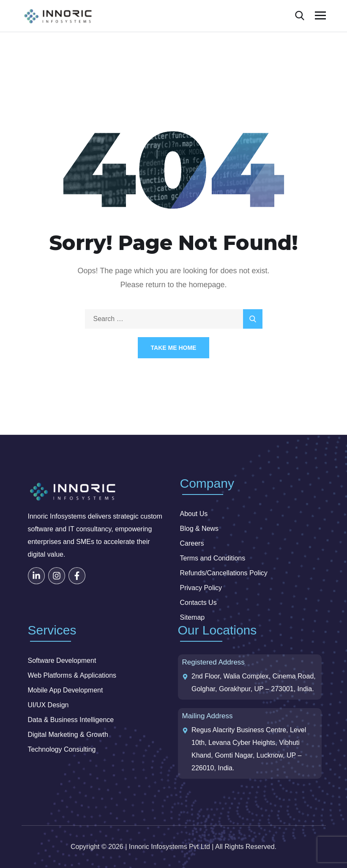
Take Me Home (174, 348)
